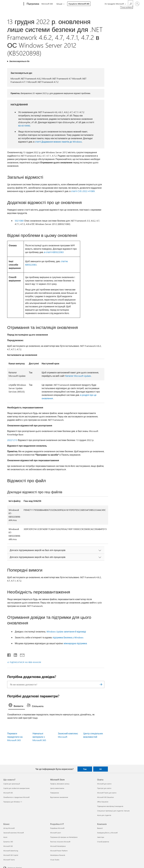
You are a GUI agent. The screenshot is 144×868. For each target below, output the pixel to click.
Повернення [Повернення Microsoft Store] (55, 793)
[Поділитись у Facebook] (9, 654)
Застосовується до (19, 61)
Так (85, 769)
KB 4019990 (24, 126)
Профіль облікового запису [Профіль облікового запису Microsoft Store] (60, 784)
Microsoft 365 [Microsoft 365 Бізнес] (8, 846)
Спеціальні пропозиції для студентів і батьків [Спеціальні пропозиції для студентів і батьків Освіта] (113, 811)
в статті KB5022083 (54, 252)
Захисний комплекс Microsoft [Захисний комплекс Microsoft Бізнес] (14, 833)
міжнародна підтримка (75, 643)
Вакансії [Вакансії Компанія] (100, 828)
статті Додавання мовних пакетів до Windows (58, 142)
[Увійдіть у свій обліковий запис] (137, 4)
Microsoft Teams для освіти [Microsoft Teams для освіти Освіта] (107, 793)
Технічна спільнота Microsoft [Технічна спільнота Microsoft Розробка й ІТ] (60, 842)
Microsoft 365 (47, 4)
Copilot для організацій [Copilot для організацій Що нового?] (12, 784)
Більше (59, 4)
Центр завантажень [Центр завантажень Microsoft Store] (57, 788)
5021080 (19, 221)
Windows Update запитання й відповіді (66, 631)
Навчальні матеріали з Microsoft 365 (39, 737)
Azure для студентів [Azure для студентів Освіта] (104, 815)
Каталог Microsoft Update (78, 376)
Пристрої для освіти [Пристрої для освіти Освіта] (104, 788)
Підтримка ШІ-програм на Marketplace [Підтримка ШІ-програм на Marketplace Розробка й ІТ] (64, 837)
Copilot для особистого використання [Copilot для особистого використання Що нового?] (16, 788)
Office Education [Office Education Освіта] (103, 802)
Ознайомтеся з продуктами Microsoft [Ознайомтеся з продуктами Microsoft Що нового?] (16, 797)
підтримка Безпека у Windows (68, 637)
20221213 (12, 440)
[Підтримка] (33, 4)
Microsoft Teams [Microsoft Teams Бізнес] (9, 860)
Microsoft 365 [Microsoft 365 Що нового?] (8, 793)
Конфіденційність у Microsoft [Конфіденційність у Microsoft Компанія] (107, 833)
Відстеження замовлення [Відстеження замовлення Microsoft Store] (59, 797)
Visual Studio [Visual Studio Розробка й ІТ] (55, 860)
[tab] (17, 706)
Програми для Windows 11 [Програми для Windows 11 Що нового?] (13, 802)
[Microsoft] (13, 4)
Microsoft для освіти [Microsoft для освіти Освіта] (104, 784)
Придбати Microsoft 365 (79, 4)
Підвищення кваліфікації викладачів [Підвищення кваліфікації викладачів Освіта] (110, 806)
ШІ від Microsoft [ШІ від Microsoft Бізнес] (9, 828)
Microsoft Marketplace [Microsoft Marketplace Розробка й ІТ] (58, 846)
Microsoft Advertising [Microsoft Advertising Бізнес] (11, 851)
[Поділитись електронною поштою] (21, 654)
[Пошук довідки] (130, 4)
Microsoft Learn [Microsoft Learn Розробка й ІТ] (56, 833)
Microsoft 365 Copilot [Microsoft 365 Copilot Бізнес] (11, 855)
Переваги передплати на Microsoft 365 (15, 737)
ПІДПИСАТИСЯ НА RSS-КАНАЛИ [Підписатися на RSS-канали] (25, 662)
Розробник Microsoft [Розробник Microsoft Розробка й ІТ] (57, 828)
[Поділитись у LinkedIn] (14, 654)
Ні (101, 769)
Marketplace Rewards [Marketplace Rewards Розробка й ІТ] (58, 855)
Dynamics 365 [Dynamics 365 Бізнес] (8, 842)
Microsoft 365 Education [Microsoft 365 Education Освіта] (105, 797)
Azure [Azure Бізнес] (5, 837)
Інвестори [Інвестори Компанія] (101, 837)
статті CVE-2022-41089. (83, 191)
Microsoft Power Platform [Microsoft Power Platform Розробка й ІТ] (59, 851)
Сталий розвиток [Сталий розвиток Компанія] (103, 842)
